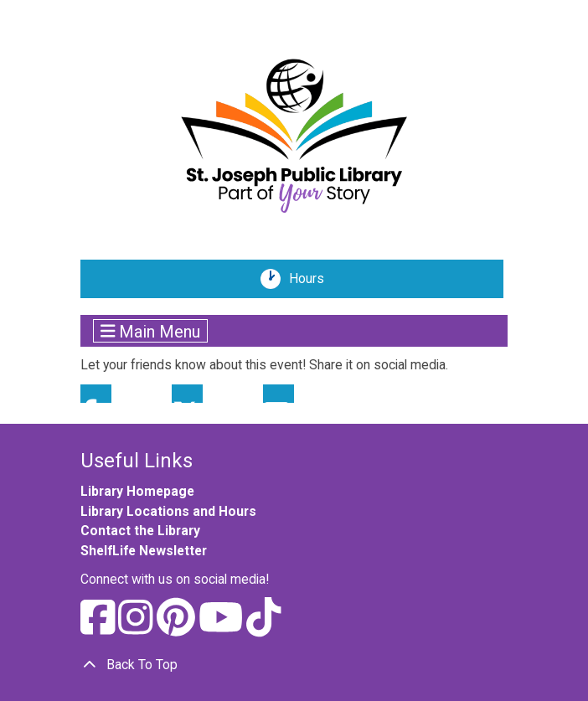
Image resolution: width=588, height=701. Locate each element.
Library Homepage (137, 491)
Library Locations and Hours (168, 511)
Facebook (96, 394)
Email (279, 394)
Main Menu (151, 331)
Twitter (187, 394)
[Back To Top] (294, 665)
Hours (312, 279)
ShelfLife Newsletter (144, 551)
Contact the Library (140, 531)
